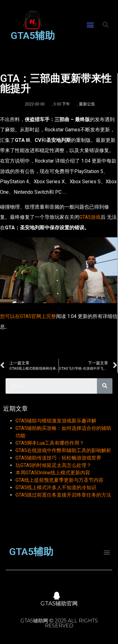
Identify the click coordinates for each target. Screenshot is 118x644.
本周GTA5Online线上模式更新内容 (53, 473)
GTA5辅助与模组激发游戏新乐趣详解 (56, 421)
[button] (90, 25)
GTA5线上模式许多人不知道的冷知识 (56, 487)
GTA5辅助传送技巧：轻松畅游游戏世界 (58, 458)
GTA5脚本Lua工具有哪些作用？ (50, 443)
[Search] (105, 386)
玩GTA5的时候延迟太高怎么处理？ (53, 465)
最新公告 (87, 104)
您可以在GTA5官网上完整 (28, 316)
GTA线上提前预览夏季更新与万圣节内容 (59, 480)
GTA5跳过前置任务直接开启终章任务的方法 (63, 495)
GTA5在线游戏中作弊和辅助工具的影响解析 (63, 450)
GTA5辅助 (33, 36)
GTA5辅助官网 (59, 604)
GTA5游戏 (90, 217)
